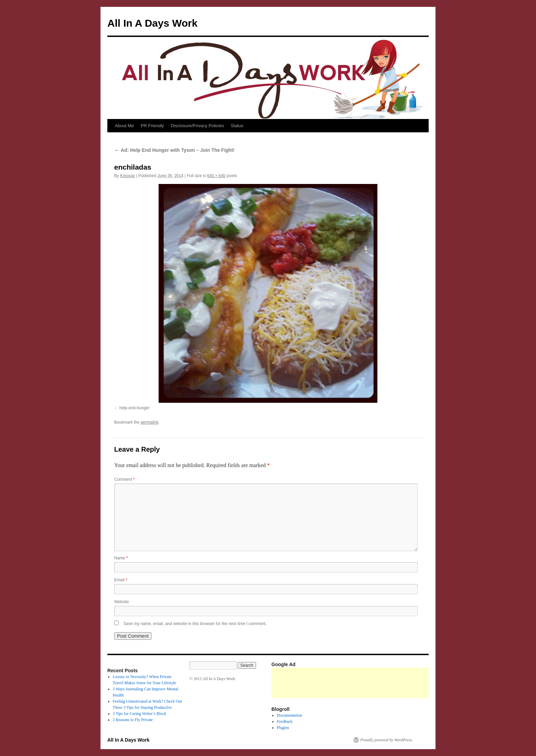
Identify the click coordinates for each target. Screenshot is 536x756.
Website (122, 602)
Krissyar (127, 176)
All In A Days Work (152, 23)
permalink (149, 422)
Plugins (283, 728)
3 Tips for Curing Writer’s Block (140, 714)
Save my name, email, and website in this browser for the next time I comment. (195, 624)
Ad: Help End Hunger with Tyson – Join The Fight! (174, 150)
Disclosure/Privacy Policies (197, 126)
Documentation (290, 715)
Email (121, 580)
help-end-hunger (134, 408)
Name (121, 558)
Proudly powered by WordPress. (387, 740)
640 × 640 (216, 176)
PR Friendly (152, 126)
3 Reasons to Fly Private (133, 720)
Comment (124, 479)
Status (237, 126)
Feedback (285, 721)
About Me (124, 126)
